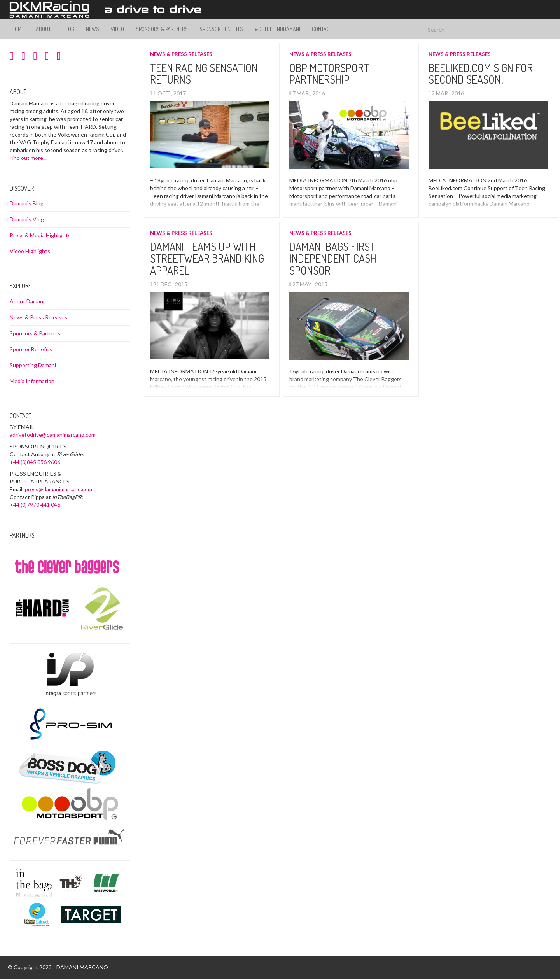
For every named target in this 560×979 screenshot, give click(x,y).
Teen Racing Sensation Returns (204, 74)
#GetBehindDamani (277, 29)
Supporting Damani (33, 365)
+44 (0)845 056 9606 (35, 462)
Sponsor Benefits (221, 29)
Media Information (32, 381)
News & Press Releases (181, 54)
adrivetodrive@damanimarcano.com (53, 435)
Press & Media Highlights (40, 235)
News (93, 29)
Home (18, 29)
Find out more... (28, 158)
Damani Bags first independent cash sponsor (333, 259)
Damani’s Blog (27, 203)
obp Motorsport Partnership (329, 74)
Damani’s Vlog (27, 219)
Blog (68, 29)
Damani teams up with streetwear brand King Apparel (207, 259)
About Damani (27, 301)
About (43, 29)
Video (117, 29)
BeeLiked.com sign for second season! (481, 74)
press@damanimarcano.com (59, 489)
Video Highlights (30, 251)
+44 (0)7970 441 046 (35, 505)
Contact (322, 29)
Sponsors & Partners (162, 29)
